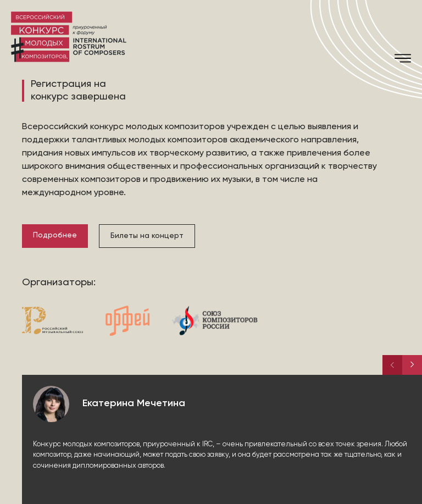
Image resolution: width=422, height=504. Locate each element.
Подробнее (55, 235)
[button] (412, 365)
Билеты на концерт (147, 236)
